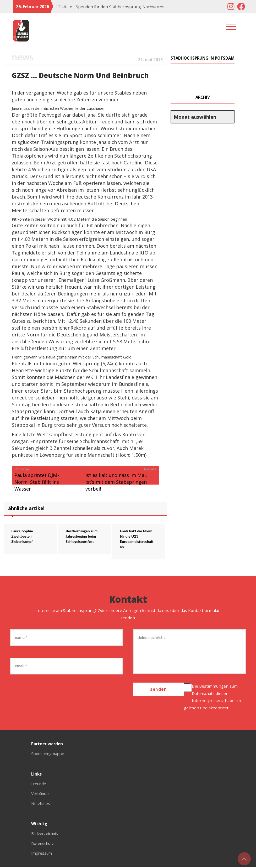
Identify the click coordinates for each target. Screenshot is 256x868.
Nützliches (41, 804)
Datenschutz (204, 694)
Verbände (40, 794)
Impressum (42, 854)
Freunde (39, 784)
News (23, 57)
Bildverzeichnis (46, 834)
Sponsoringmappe (49, 754)
